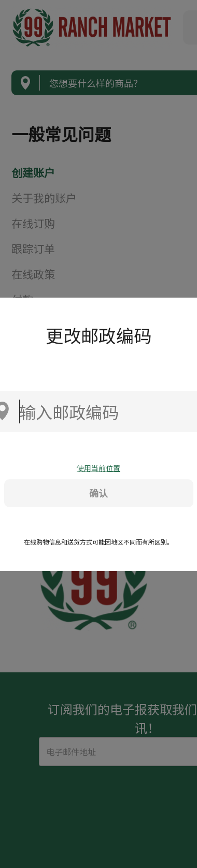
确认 (98, 493)
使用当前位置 (98, 468)
